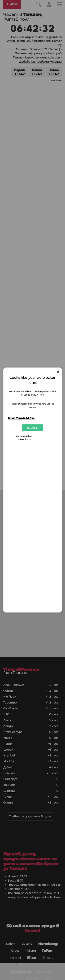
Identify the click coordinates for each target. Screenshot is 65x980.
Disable (32, 428)
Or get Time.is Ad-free (21, 418)
